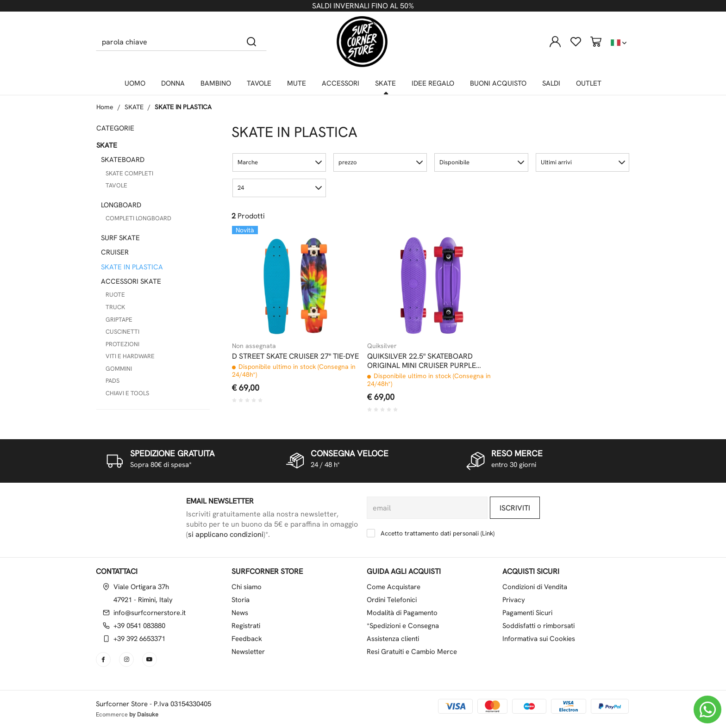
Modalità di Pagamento (402, 613)
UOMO (135, 83)
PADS (113, 381)
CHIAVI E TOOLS (127, 393)
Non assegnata (254, 346)
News (240, 613)
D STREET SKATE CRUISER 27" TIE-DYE (295, 356)
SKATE (385, 83)
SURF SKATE (120, 238)
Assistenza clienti (393, 639)
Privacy (514, 600)
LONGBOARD (121, 205)
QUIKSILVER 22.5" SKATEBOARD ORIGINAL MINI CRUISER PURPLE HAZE (422, 361)
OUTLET (589, 83)
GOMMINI (119, 369)
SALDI (551, 83)
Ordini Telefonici (392, 600)
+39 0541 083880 (139, 626)
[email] (427, 508)
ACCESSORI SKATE (131, 281)
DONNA (173, 83)
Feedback (247, 639)
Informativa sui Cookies (539, 639)
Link (488, 533)
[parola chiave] (166, 42)
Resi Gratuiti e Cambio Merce (412, 652)
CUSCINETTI (122, 332)
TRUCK (115, 307)
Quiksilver (382, 346)
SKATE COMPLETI (129, 173)
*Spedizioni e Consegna (403, 626)
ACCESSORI (341, 83)
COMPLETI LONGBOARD (138, 218)
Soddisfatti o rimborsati (538, 626)
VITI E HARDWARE (130, 356)
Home (105, 107)
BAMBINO (216, 83)
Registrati (246, 626)
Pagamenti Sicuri (527, 613)
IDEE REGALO (433, 83)
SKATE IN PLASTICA (183, 107)
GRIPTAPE (119, 320)
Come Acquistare (394, 587)
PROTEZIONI (122, 344)
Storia (241, 600)
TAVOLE (259, 83)
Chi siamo (247, 587)
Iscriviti (515, 508)
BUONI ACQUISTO (498, 83)
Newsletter (248, 652)
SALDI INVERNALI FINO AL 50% (363, 6)
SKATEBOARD (123, 160)
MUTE (297, 83)
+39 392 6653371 (139, 639)
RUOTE (115, 295)
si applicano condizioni (226, 534)
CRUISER (115, 252)
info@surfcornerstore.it (150, 613)
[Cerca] (252, 42)
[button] (279, 162)
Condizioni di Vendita (535, 587)
